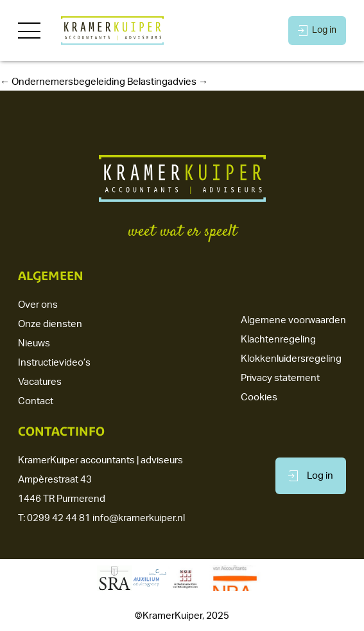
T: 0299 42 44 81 (54, 518)
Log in (317, 31)
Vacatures (40, 382)
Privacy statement (280, 378)
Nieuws (34, 343)
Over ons (38, 305)
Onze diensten (50, 324)
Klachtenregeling (278, 340)
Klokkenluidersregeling (291, 359)
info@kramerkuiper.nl (139, 518)
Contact (36, 401)
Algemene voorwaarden (293, 320)
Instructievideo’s (54, 363)
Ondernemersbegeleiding (63, 82)
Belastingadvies (168, 82)
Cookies (259, 397)
